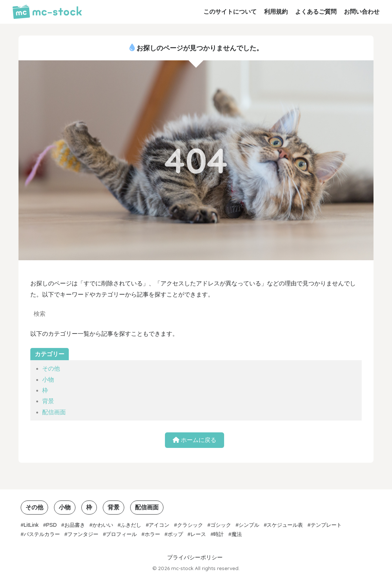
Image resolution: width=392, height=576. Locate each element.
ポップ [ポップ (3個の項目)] (175, 534)
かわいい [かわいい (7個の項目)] (103, 525)
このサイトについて (230, 12)
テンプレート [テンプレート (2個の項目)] (326, 525)
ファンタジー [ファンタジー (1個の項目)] (83, 534)
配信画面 (54, 412)
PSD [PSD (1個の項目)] (52, 525)
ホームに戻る (195, 440)
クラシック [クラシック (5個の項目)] (190, 525)
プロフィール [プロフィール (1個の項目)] (121, 534)
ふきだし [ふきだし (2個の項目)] (131, 525)
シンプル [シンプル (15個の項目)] (249, 525)
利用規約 (276, 12)
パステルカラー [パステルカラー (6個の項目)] (42, 534)
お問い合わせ (362, 12)
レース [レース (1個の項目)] (198, 534)
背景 (48, 401)
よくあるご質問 (316, 12)
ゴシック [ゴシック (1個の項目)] (221, 525)
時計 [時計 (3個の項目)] (219, 534)
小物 (48, 380)
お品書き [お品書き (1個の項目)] (75, 525)
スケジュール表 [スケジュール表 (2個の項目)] (285, 525)
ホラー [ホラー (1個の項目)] (152, 534)
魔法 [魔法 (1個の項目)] (237, 534)
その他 (51, 369)
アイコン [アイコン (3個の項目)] (159, 525)
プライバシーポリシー (195, 557)
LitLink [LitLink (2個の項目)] (31, 525)
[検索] (166, 315)
